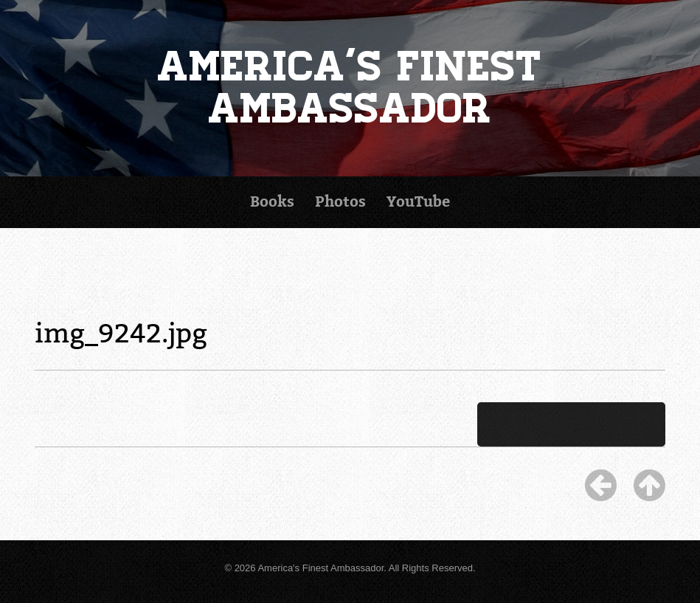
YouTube (418, 202)
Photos (340, 202)
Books (272, 202)
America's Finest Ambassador (350, 88)
